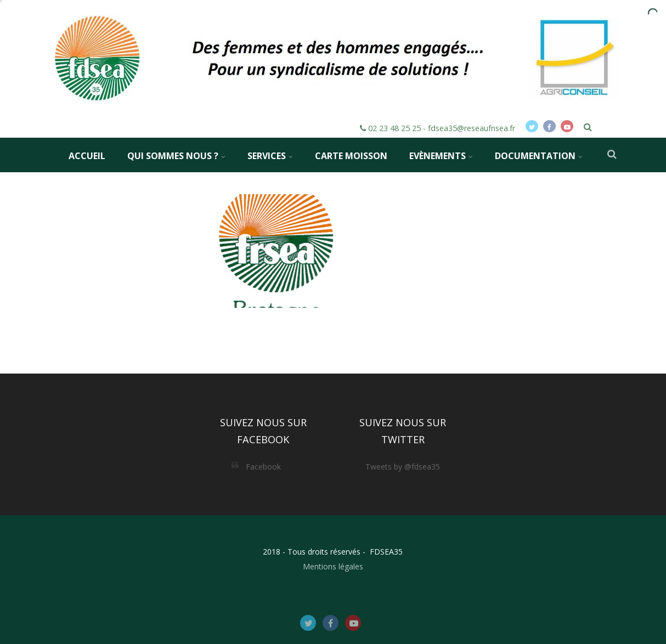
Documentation (539, 156)
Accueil (87, 156)
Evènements (441, 156)
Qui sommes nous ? (176, 156)
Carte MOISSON (351, 156)
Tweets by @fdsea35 (403, 467)
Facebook (263, 467)
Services (270, 156)
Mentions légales (333, 566)
